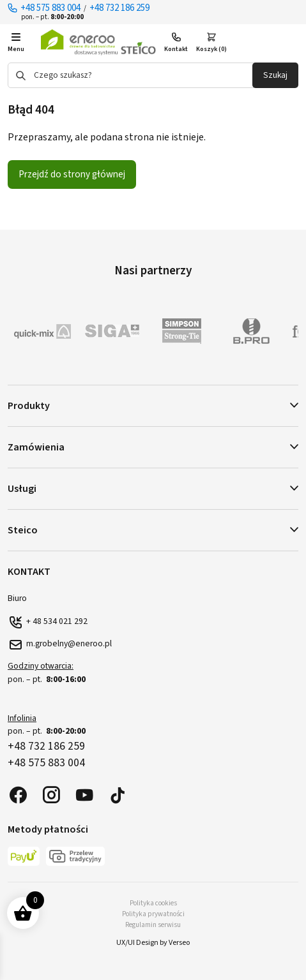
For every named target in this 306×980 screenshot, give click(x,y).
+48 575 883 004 (50, 8)
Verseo (179, 943)
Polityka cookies (153, 903)
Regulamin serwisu (153, 925)
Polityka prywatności (153, 914)
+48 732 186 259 (119, 8)
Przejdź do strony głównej (72, 174)
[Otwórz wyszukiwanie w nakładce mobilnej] (153, 75)
